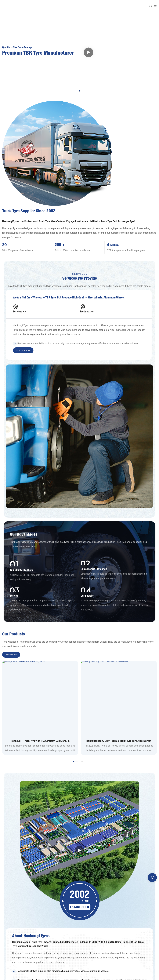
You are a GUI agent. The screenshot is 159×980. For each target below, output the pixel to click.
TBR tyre (51, 297)
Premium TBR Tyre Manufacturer (38, 53)
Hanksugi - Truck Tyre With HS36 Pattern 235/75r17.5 (40, 741)
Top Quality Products (21, 570)
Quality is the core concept (17, 47)
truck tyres (36, 642)
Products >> (87, 311)
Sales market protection (94, 569)
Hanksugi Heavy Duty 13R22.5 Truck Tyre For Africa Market (119, 741)
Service (14, 596)
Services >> (20, 311)
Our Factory (87, 596)
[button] (80, 91)
